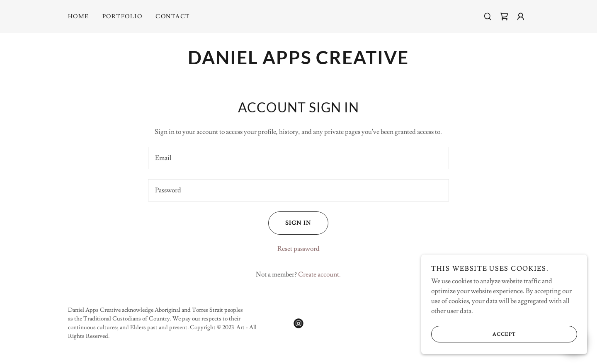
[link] (504, 17)
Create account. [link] (319, 274)
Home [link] (79, 17)
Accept (473, 334)
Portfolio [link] (122, 17)
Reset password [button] (298, 249)
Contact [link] (173, 17)
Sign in (290, 223)
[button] (521, 17)
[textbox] (298, 158)
